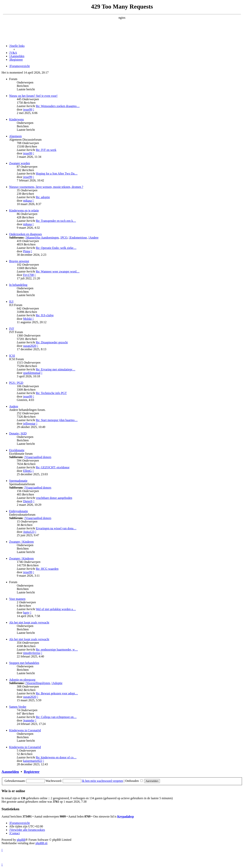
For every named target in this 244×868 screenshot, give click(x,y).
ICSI (12, 356)
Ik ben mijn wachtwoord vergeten (103, 781)
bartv (26, 613)
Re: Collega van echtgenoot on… (56, 717)
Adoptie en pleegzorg (22, 680)
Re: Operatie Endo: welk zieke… (56, 248)
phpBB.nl (41, 843)
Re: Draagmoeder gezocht (52, 342)
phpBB (21, 840)
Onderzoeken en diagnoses (26, 234)
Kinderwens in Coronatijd (25, 730)
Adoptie (57, 683)
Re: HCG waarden (47, 569)
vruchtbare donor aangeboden (54, 498)
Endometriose (78, 238)
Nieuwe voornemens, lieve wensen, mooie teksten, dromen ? (46, 187)
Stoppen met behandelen (24, 663)
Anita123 (29, 532)
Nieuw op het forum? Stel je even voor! (33, 96)
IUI (11, 302)
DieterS (28, 501)
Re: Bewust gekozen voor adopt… (57, 693)
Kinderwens (16, 119)
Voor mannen (17, 599)
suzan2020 (30, 346)
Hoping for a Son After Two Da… (57, 174)
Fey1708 (28, 275)
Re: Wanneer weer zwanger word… (58, 271)
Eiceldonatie (17, 450)
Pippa (26, 251)
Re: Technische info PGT (51, 393)
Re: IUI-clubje (45, 315)
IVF (12, 329)
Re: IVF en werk (46, 150)
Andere (94, 238)
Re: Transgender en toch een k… (56, 221)
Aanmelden (10, 772)
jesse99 (28, 109)
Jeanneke (29, 720)
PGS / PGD (16, 383)
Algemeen (15, 136)
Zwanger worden (20, 163)
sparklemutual (32, 373)
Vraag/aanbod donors (38, 457)
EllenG (27, 471)
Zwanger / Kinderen (21, 542)
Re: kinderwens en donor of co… (56, 757)
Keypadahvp (126, 816)
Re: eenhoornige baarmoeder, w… (57, 650)
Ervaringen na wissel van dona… (56, 528)
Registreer (32, 772)
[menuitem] (13, 53)
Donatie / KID (18, 433)
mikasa (27, 201)
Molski (27, 319)
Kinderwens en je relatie (24, 210)
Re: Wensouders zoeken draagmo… (58, 106)
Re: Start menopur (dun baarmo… (57, 420)
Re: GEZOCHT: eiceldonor (53, 467)
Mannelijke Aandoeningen (42, 238)
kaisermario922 (33, 761)
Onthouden (134, 781)
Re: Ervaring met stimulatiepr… (56, 369)
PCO (64, 238)
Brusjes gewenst (19, 261)
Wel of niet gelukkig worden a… (56, 609)
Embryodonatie (19, 511)
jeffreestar (29, 424)
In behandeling (18, 285)
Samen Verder (18, 707)
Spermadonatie (18, 481)
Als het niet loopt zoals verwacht (29, 622)
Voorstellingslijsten (38, 683)
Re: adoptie (43, 197)
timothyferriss (32, 653)
